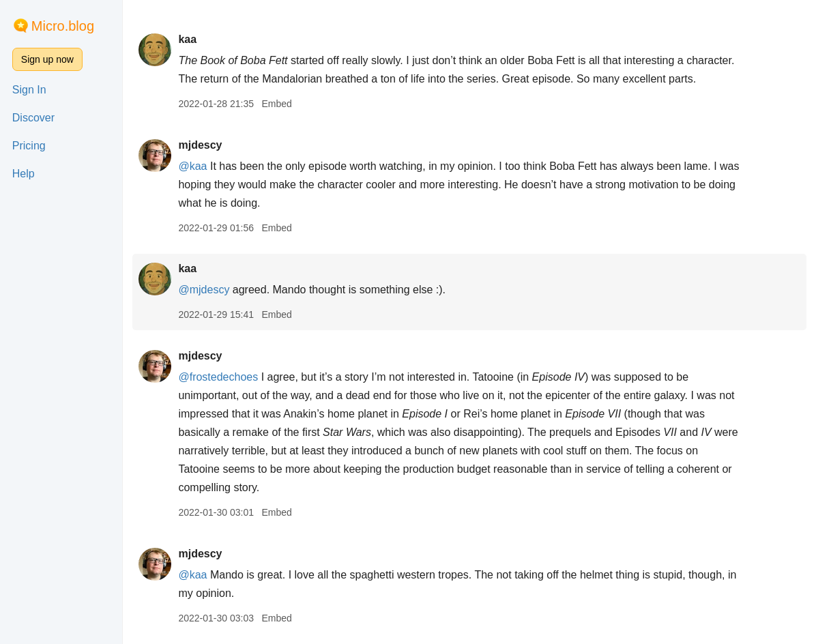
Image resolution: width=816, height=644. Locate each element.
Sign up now (47, 59)
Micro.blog (63, 26)
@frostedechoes (218, 377)
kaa (187, 39)
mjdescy (200, 145)
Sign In (29, 90)
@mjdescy (204, 290)
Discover (33, 118)
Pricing (29, 146)
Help (24, 174)
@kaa (192, 166)
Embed (276, 104)
